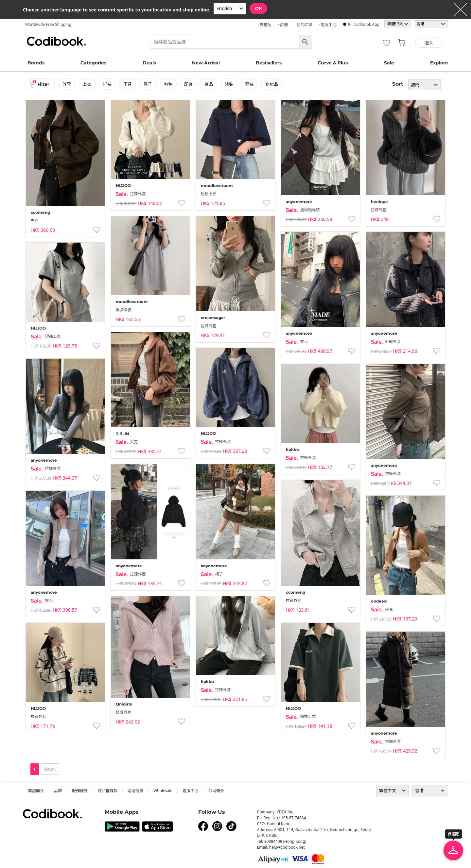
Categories (93, 63)
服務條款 (80, 791)
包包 (168, 84)
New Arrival (206, 63)
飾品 (209, 84)
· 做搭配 (264, 25)
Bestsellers (269, 63)
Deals (149, 63)
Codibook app (366, 24)
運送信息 (135, 791)
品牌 (58, 791)
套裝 (250, 84)
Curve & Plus (333, 63)
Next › (50, 769)
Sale (389, 63)
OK (258, 9)
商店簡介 (36, 791)
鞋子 (148, 84)
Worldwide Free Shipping (48, 24)
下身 (128, 84)
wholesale (163, 791)
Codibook (56, 41)
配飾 (188, 84)
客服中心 (190, 791)
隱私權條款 (108, 791)
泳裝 (229, 84)
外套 (67, 84)
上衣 (87, 84)
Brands (36, 63)
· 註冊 (283, 25)
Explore (439, 63)
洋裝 (107, 84)
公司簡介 (216, 791)
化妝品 (272, 84)
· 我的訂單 (303, 25)
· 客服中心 (327, 25)
